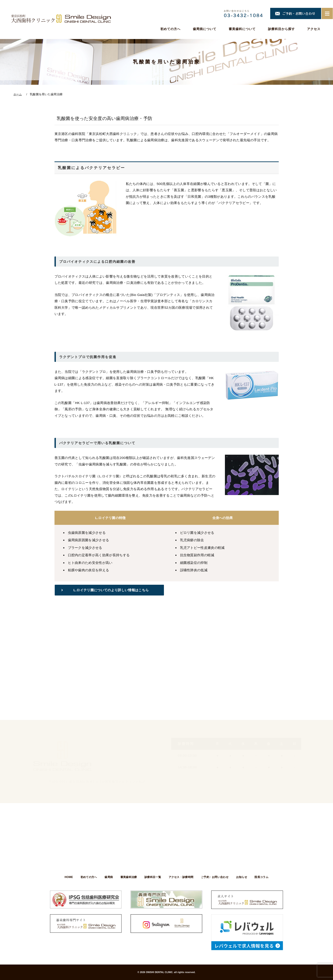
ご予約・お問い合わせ (215, 877)
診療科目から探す (281, 29)
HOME (68, 877)
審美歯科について (242, 29)
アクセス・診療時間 (181, 877)
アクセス (314, 29)
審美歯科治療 (128, 877)
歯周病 (108, 877)
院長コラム (263, 877)
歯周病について (205, 29)
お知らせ (242, 877)
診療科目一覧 (153, 877)
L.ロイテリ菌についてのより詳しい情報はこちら (112, 590)
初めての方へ (170, 29)
